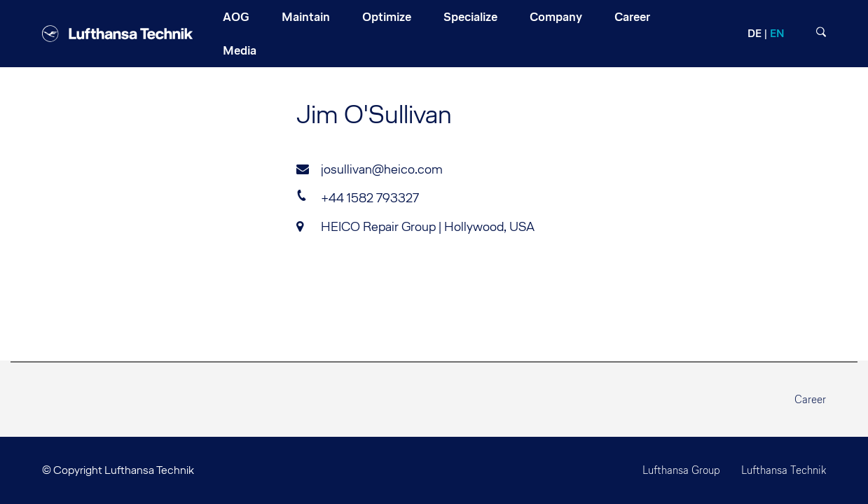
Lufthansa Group (681, 470)
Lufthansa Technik (784, 470)
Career (810, 399)
